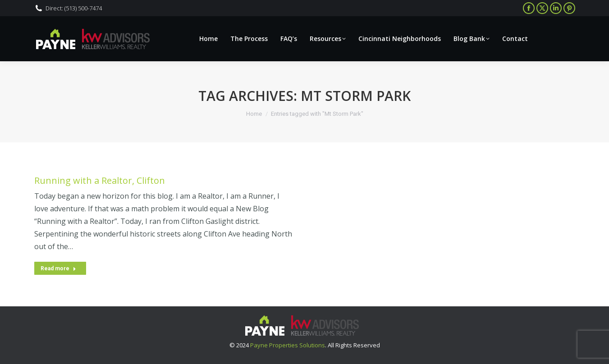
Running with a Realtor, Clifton (100, 180)
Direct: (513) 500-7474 (74, 8)
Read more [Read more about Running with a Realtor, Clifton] (58, 268)
